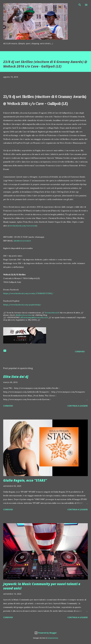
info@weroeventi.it (22, 241)
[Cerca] (80, 5)
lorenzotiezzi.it (52, 313)
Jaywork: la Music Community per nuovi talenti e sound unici (42, 586)
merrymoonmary (53, 638)
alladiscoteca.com (23, 315)
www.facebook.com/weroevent (22, 226)
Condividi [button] (80, 351)
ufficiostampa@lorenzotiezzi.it (34, 317)
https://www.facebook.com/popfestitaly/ (22, 305)
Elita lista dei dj (16, 377)
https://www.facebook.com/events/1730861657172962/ (28, 293)
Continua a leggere (78, 406)
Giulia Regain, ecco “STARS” (25, 480)
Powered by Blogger (46, 633)
